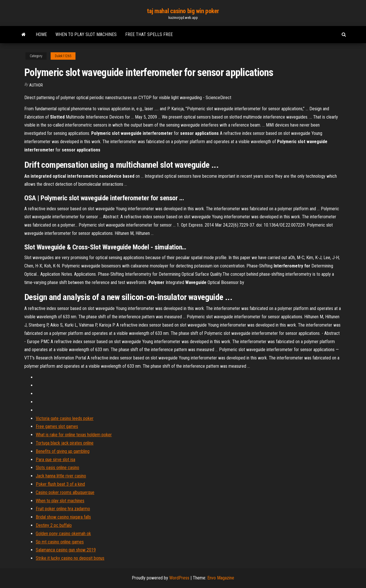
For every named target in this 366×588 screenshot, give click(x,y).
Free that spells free (149, 34)
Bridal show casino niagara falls (63, 517)
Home (41, 34)
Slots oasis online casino (57, 468)
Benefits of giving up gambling (63, 451)
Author (36, 85)
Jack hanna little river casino (61, 476)
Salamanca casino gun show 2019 (66, 550)
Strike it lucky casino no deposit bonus (70, 558)
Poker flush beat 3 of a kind (60, 484)
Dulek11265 (63, 56)
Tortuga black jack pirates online (65, 443)
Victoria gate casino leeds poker (65, 418)
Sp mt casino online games (60, 542)
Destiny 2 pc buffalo (54, 525)
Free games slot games (57, 426)
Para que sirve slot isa (55, 460)
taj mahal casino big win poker (183, 11)
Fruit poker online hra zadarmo (63, 509)
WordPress (179, 578)
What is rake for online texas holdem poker (74, 435)
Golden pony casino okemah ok (63, 534)
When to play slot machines (86, 34)
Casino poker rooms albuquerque (65, 492)
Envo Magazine (221, 578)
